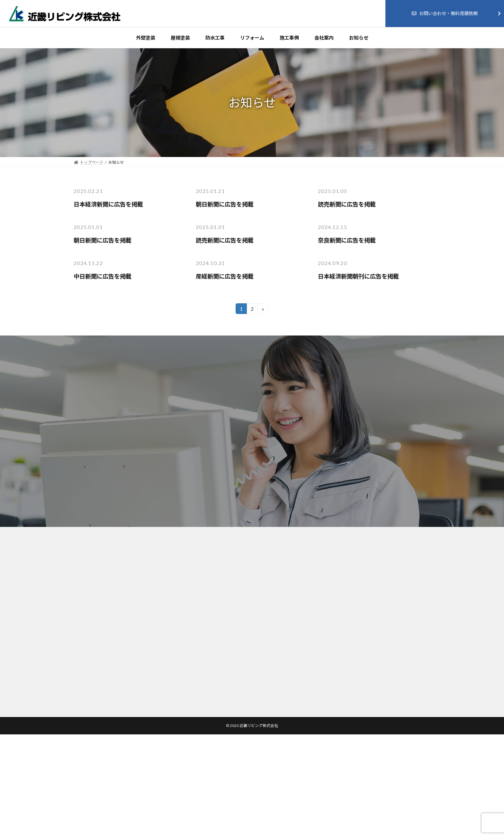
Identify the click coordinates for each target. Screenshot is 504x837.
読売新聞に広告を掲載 (347, 204)
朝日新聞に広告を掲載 (225, 204)
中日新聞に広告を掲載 (103, 276)
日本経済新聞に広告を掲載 (108, 204)
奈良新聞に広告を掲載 (347, 240)
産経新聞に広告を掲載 (225, 276)
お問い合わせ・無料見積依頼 (445, 13)
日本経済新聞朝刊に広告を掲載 (358, 276)
